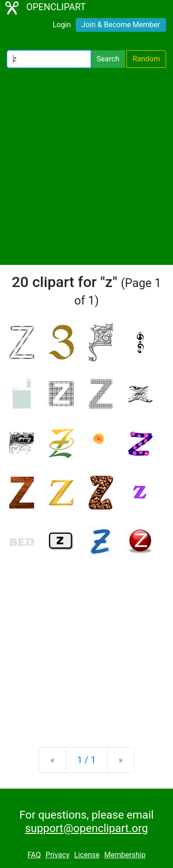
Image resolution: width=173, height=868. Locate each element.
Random (146, 59)
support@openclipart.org (86, 828)
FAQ (34, 855)
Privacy (58, 855)
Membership (125, 855)
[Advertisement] (86, 166)
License (87, 855)
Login (62, 25)
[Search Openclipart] (49, 59)
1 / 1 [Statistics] (86, 760)
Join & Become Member (121, 25)
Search (108, 59)
